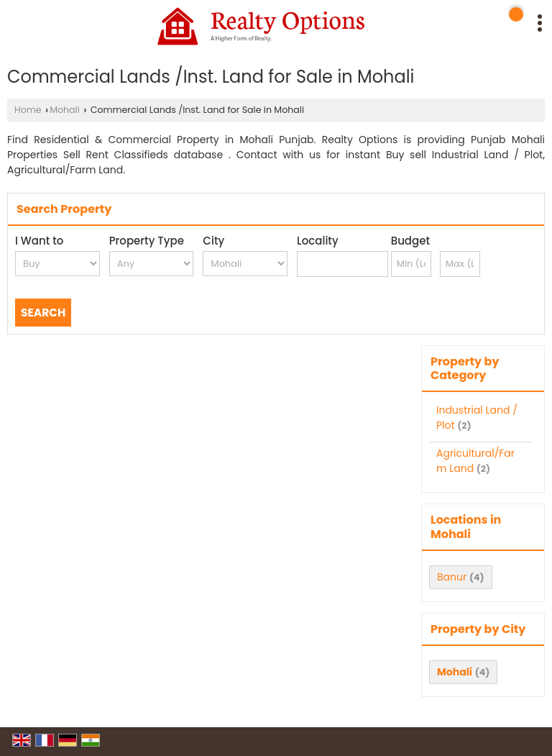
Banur (452, 577)
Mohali (65, 110)
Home (28, 110)
